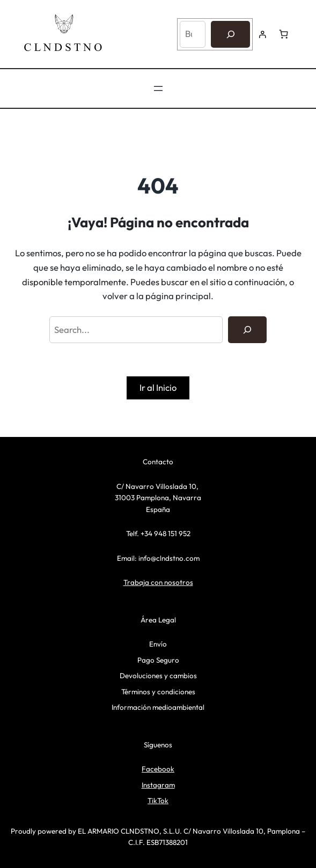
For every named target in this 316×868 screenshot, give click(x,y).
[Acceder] (263, 34)
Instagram (158, 785)
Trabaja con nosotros (158, 582)
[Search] (247, 330)
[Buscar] (230, 34)
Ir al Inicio (158, 387)
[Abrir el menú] (158, 88)
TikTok (158, 800)
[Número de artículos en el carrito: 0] (283, 34)
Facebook (158, 769)
